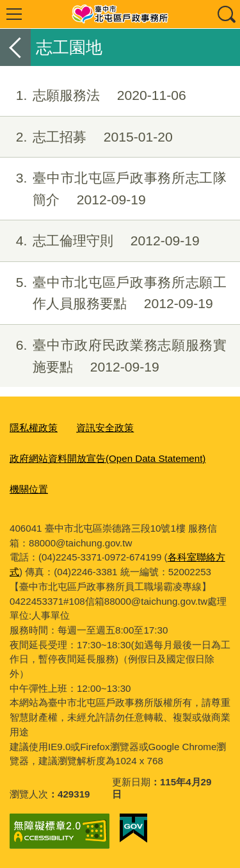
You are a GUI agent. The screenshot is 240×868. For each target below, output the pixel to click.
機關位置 (29, 489)
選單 (14, 14)
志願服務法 (93, 95)
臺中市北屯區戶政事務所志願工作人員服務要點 (113, 293)
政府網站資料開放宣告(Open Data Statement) (108, 458)
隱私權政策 (34, 428)
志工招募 (86, 137)
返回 (15, 47)
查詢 (226, 14)
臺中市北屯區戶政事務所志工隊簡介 (113, 189)
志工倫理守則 (100, 241)
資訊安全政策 (105, 428)
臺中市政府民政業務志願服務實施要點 (113, 356)
